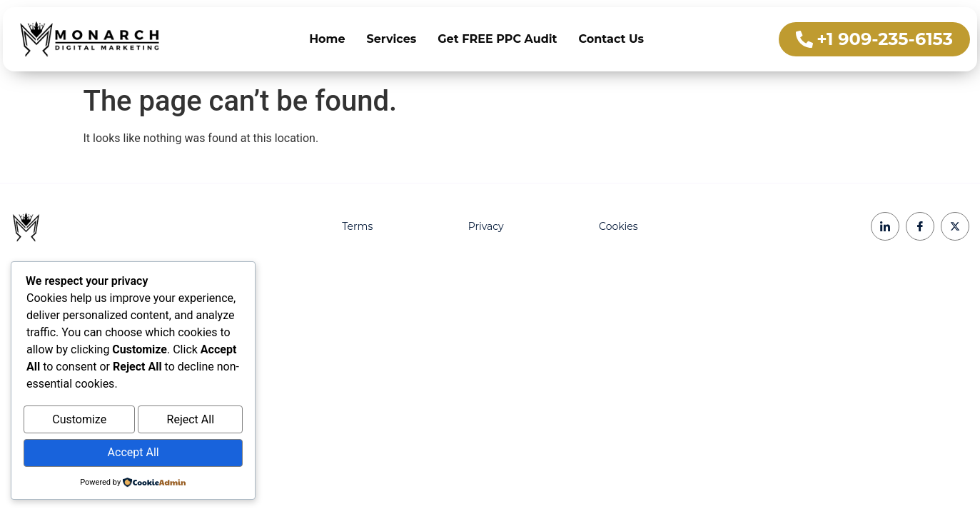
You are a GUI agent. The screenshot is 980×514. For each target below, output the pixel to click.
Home (327, 39)
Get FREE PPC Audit (497, 39)
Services (392, 39)
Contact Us (612, 39)
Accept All (133, 454)
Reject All (191, 423)
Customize (79, 423)
